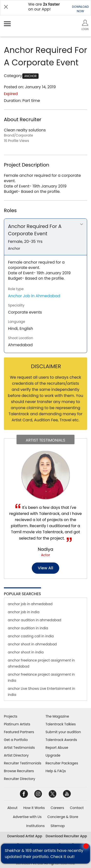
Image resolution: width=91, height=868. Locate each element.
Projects (11, 716)
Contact (77, 808)
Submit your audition (63, 732)
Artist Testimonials (19, 748)
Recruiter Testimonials (23, 763)
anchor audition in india (28, 628)
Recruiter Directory (20, 779)
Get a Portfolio (16, 740)
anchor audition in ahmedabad (34, 620)
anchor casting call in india (31, 636)
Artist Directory (16, 755)
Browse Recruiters (19, 771)
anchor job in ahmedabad (30, 604)
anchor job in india (24, 612)
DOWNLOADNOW (80, 9)
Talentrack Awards (61, 740)
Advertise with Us (27, 817)
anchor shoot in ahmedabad (32, 644)
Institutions (35, 826)
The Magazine (57, 716)
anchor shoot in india (26, 652)
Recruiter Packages (62, 763)
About (12, 808)
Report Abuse (57, 748)
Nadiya (46, 549)
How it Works (34, 808)
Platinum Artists (17, 724)
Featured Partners (19, 732)
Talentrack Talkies (61, 724)
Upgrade (53, 755)
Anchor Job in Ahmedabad (34, 296)
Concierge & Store (63, 817)
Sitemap (58, 826)
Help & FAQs (56, 771)
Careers (57, 808)
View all (45, 568)
